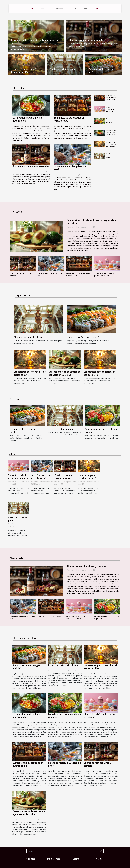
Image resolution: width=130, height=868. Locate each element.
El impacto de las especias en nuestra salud (69, 119)
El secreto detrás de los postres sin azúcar (111, 110)
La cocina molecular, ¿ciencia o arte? (70, 168)
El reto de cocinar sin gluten (64, 69)
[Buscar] (62, 851)
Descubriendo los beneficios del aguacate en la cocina (34, 41)
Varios (86, 8)
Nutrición (44, 8)
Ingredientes (59, 8)
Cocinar (74, 8)
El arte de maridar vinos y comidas (86, 40)
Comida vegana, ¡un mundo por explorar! (111, 121)
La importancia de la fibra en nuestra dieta (28, 119)
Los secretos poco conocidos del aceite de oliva (25, 71)
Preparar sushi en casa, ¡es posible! (102, 71)
